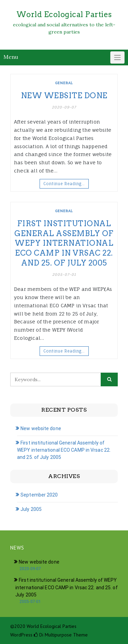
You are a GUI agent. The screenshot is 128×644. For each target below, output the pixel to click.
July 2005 (31, 509)
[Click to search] (109, 379)
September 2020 (39, 495)
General (64, 83)
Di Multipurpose (53, 635)
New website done (64, 95)
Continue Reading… (64, 184)
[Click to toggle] (117, 57)
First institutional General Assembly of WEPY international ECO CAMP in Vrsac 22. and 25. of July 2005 (64, 243)
